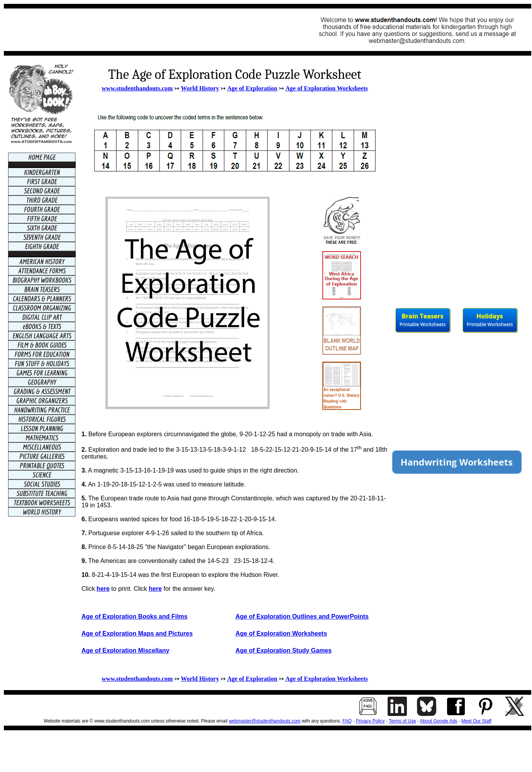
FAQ (347, 721)
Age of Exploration (252, 88)
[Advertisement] (149, 30)
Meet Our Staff (476, 721)
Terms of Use (402, 721)
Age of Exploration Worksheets (326, 88)
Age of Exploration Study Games (284, 650)
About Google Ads (439, 721)
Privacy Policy (370, 721)
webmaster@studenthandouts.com (265, 721)
